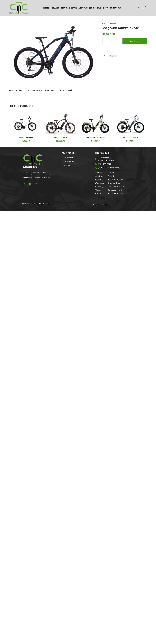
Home (46, 8)
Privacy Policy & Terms (29, 639)
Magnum (113, 23)
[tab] (16, 91)
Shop (105, 8)
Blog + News (95, 8)
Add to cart (135, 41)
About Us (83, 8)
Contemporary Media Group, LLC (123, 638)
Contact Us (116, 8)
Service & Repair (69, 8)
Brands (55, 8)
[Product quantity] (112, 41)
